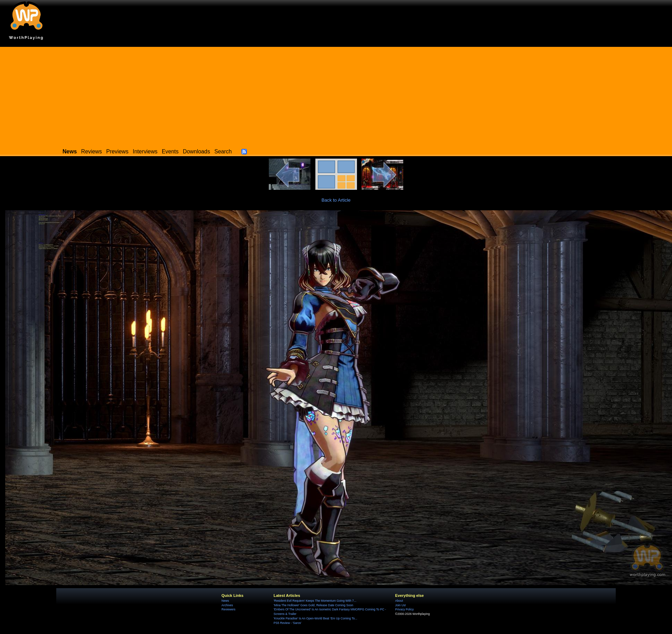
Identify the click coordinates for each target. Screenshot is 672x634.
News (225, 601)
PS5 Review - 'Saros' (288, 623)
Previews (117, 151)
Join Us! (401, 605)
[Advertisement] (336, 95)
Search (223, 151)
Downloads (197, 151)
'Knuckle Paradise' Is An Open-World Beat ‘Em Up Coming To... (316, 618)
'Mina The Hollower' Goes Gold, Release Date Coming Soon (313, 605)
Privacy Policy (404, 609)
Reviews (92, 151)
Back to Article (336, 200)
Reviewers (229, 609)
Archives (227, 605)
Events (170, 151)
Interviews (145, 151)
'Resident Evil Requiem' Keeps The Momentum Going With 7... (315, 601)
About (399, 601)
